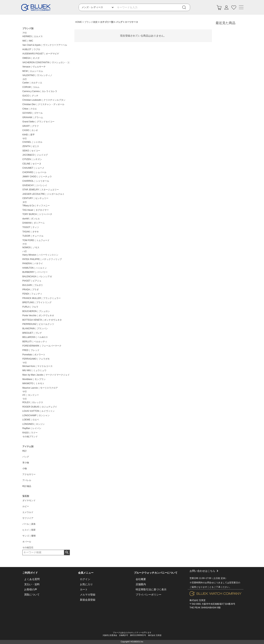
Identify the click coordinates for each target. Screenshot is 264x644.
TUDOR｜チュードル (33, 236)
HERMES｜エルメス (33, 36)
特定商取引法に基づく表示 (151, 589)
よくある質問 (32, 579)
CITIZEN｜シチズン (32, 159)
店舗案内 (141, 584)
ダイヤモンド (29, 501)
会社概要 (141, 579)
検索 (67, 552)
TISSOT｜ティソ (31, 227)
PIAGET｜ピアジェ (32, 281)
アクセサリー (29, 474)
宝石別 (26, 496)
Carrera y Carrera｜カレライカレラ (40, 91)
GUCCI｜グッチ (30, 96)
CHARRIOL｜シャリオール (36, 181)
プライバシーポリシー (148, 595)
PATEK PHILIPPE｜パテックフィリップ (42, 259)
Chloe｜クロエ (30, 109)
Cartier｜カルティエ (32, 83)
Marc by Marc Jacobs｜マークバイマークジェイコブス (47, 375)
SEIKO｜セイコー (31, 151)
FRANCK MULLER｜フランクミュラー (42, 298)
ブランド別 (28, 28)
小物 (25, 469)
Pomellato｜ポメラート (34, 355)
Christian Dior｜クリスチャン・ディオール (43, 104)
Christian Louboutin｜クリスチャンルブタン (44, 100)
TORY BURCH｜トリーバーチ (37, 214)
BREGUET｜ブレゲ (32, 333)
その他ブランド (30, 437)
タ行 (25, 202)
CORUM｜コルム (31, 87)
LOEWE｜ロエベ (31, 420)
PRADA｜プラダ (31, 290)
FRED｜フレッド (31, 350)
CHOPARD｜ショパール (34, 172)
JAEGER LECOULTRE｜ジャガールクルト (43, 194)
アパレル (27, 480)
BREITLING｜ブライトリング (37, 302)
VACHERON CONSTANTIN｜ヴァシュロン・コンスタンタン (47, 62)
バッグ (26, 457)
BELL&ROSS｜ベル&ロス (35, 337)
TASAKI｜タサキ (31, 232)
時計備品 (27, 486)
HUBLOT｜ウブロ (31, 49)
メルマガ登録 (88, 595)
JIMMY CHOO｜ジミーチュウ (37, 177)
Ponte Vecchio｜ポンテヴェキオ (38, 315)
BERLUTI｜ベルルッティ (35, 342)
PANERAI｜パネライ (33, 263)
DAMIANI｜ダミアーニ (34, 223)
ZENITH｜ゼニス (31, 146)
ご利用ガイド (30, 573)
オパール (27, 542)
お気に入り (86, 584)
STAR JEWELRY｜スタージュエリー (41, 190)
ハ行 (25, 251)
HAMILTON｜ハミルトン (35, 268)
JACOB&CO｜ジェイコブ (35, 155)
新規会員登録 (88, 600)
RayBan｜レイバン (32, 428)
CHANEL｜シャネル (32, 142)
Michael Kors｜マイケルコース (37, 366)
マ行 (25, 363)
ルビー (26, 506)
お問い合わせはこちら (216, 579)
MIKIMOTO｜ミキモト (33, 383)
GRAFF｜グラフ (31, 126)
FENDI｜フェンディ (32, 294)
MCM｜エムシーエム (33, 71)
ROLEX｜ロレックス (33, 402)
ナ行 (25, 244)
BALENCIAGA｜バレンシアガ (37, 277)
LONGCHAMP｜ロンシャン (36, 415)
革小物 (26, 463)
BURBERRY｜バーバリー (35, 272)
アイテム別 (28, 446)
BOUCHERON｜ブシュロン (36, 311)
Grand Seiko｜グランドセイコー (38, 122)
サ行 (25, 139)
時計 (25, 451)
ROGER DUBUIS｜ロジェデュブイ (40, 407)
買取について (32, 595)
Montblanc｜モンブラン (34, 379)
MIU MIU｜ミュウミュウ (34, 370)
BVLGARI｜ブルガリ (33, 285)
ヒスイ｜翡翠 (29, 530)
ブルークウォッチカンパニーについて (156, 573)
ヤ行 (25, 392)
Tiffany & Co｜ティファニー (36, 206)
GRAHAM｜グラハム (33, 117)
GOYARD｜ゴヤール (33, 113)
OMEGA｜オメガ (31, 58)
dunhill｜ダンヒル (31, 219)
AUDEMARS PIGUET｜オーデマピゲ (41, 54)
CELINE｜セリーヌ (32, 164)
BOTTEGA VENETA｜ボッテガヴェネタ (42, 320)
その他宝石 (28, 548)
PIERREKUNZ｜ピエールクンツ (38, 324)
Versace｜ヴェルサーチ (34, 67)
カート (84, 589)
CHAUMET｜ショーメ (33, 168)
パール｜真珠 (29, 524)
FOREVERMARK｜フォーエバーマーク (42, 346)
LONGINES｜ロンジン (34, 424)
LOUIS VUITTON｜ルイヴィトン (38, 411)
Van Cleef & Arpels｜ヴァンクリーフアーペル (45, 45)
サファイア (28, 518)
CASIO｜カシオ (30, 130)
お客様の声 (31, 589)
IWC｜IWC (28, 41)
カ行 (25, 79)
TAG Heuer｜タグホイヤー (36, 210)
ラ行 (25, 399)
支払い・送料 (32, 584)
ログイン (85, 579)
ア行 (25, 33)
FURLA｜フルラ (30, 307)
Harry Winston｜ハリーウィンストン (40, 255)
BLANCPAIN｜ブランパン (35, 329)
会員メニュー (86, 573)
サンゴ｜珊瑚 (29, 536)
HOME (79, 22)
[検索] (187, 7)
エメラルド (28, 512)
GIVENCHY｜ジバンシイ (35, 185)
